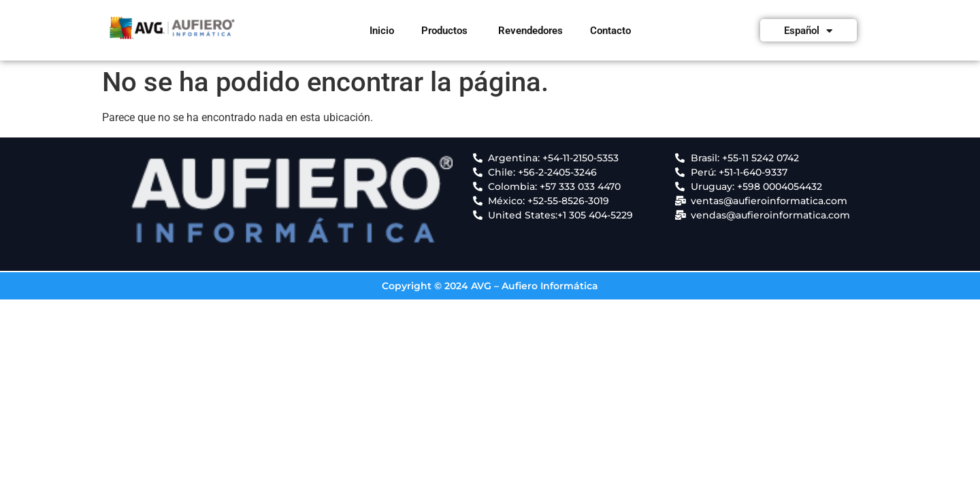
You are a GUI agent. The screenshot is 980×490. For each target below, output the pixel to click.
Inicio (382, 31)
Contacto (610, 31)
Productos (444, 31)
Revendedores (530, 31)
